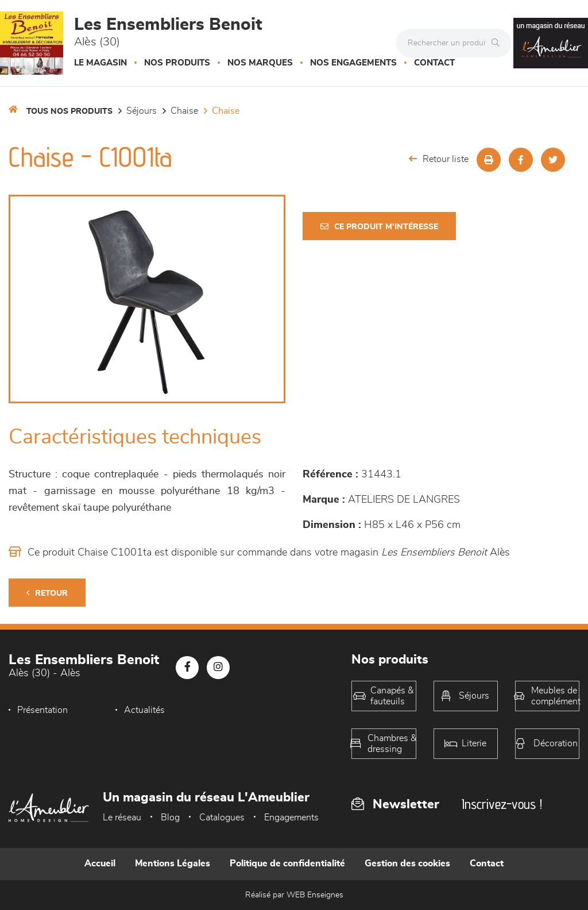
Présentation (42, 710)
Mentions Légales (173, 863)
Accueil (100, 863)
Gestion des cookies (407, 863)
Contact (434, 63)
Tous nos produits (69, 111)
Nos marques (260, 63)
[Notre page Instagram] (218, 668)
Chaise (184, 111)
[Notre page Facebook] (187, 668)
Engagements (291, 818)
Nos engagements (353, 63)
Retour (47, 593)
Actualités (144, 710)
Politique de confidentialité (287, 863)
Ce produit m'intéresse (379, 227)
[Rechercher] (498, 43)
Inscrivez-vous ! (502, 804)
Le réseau (122, 818)
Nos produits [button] (177, 63)
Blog (170, 818)
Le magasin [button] (100, 63)
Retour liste (439, 159)
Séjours (142, 111)
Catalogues (222, 818)
